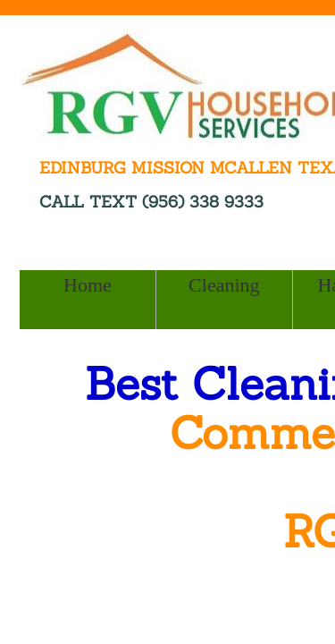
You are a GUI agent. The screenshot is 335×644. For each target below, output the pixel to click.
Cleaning (224, 285)
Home (88, 285)
